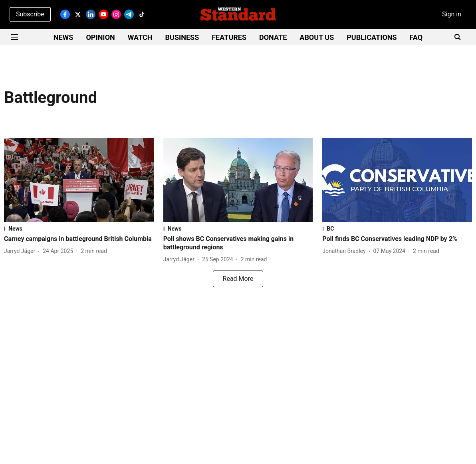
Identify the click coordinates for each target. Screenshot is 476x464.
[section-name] (79, 229)
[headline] (79, 239)
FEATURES (229, 37)
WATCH (140, 37)
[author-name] (21, 251)
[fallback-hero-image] (79, 180)
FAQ (416, 37)
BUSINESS (182, 37)
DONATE (273, 37)
